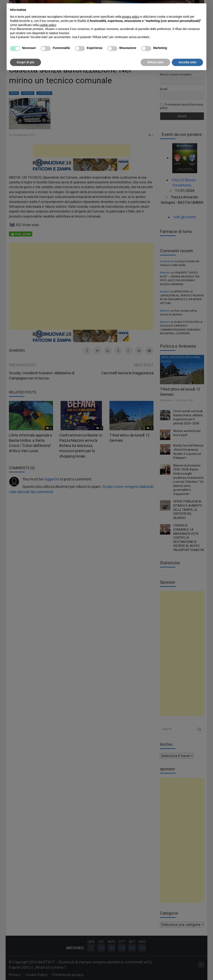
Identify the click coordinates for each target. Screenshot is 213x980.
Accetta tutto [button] (187, 62)
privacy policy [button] (131, 17)
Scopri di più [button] (25, 62)
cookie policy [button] (48, 25)
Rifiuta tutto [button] (155, 62)
